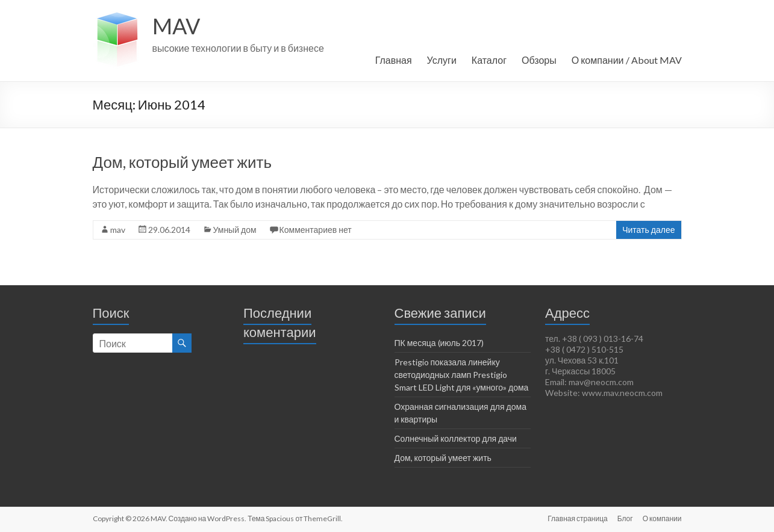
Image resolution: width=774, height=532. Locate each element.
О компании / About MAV (627, 60)
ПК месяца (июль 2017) (439, 343)
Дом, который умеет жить (182, 162)
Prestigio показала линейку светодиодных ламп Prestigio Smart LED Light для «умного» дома (462, 375)
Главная (394, 60)
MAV (176, 26)
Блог (625, 518)
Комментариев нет (316, 230)
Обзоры (539, 60)
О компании (662, 518)
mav (118, 230)
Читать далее (648, 230)
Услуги (442, 60)
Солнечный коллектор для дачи (456, 438)
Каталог (489, 60)
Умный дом (235, 230)
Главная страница (577, 518)
